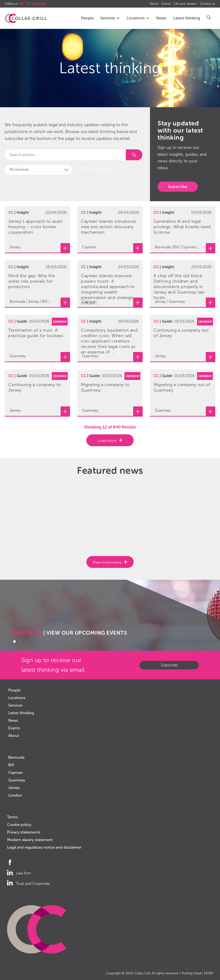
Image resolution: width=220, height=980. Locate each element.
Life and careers (185, 4)
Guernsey (17, 780)
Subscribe (178, 187)
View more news (107, 562)
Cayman (15, 773)
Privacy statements (24, 832)
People (87, 18)
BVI (11, 765)
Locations (138, 18)
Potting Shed (191, 973)
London (15, 795)
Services (110, 18)
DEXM (208, 973)
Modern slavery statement (30, 840)
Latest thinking (187, 18)
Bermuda (16, 757)
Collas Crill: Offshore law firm (26, 18)
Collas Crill (142, 973)
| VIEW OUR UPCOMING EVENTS (72, 633)
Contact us (208, 4)
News (161, 18)
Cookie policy (19, 825)
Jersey (14, 788)
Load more (107, 441)
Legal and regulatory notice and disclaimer (44, 847)
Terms (12, 817)
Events (166, 4)
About (154, 4)
